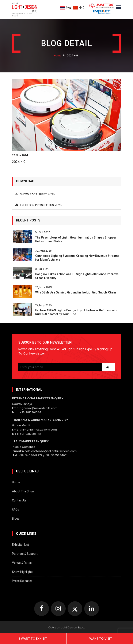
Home (57, 55)
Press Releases (22, 581)
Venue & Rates (22, 563)
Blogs (16, 519)
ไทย (65, 8)
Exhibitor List (20, 545)
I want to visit (100, 639)
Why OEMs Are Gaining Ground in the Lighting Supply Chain (76, 292)
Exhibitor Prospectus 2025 (39, 205)
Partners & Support (25, 554)
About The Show (23, 491)
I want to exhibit (33, 639)
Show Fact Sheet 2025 (35, 194)
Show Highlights (23, 572)
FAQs (16, 509)
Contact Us (19, 500)
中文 (79, 8)
